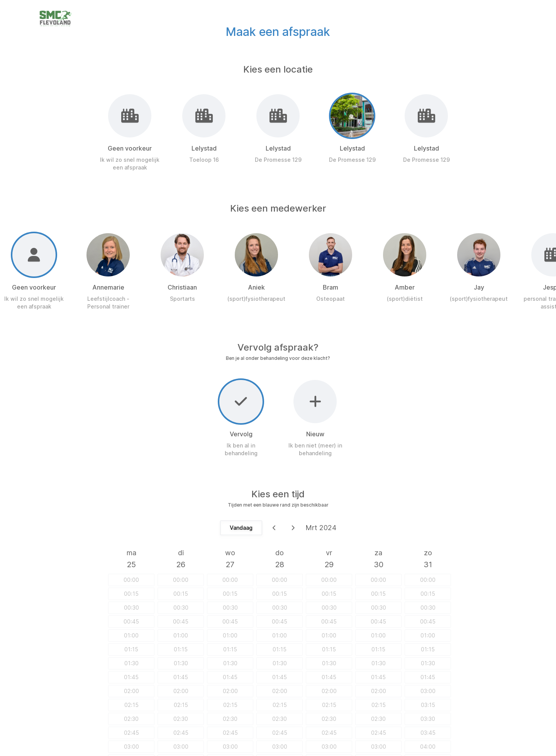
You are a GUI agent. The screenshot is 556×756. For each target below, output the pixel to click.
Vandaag (241, 528)
